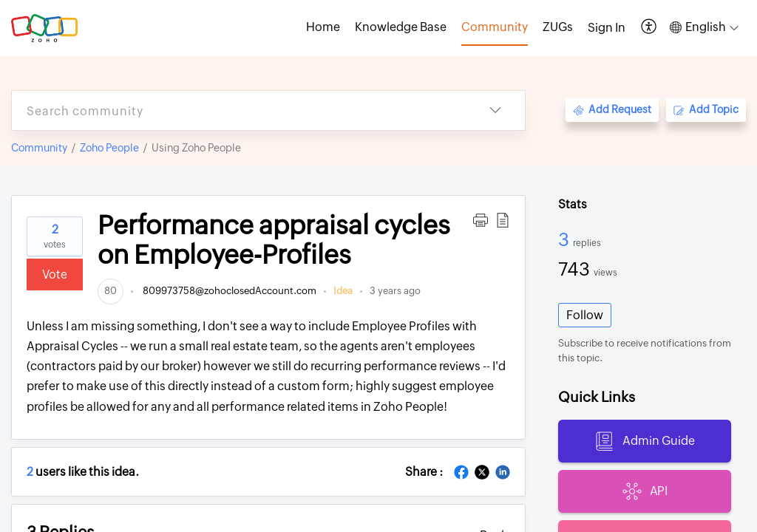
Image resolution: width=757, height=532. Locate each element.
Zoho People (109, 148)
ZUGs (558, 27)
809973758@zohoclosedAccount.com (228, 291)
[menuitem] (607, 28)
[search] (239, 110)
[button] (649, 28)
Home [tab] (323, 27)
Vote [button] (55, 274)
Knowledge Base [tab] (401, 27)
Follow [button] (585, 315)
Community (39, 148)
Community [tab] (495, 27)
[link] (111, 291)
